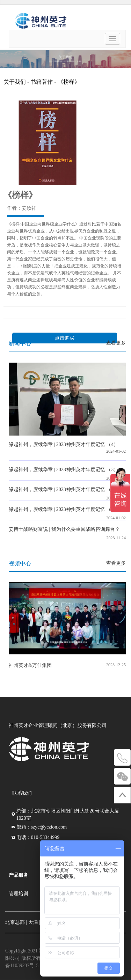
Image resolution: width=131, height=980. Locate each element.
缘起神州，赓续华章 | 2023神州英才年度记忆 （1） (64, 509)
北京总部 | (16, 922)
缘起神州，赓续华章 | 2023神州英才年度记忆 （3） (64, 470)
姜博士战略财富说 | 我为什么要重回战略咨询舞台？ (64, 529)
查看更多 (116, 343)
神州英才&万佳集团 (30, 665)
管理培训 (19, 894)
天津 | (34, 922)
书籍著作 (42, 82)
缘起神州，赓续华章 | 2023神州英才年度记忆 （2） (64, 489)
